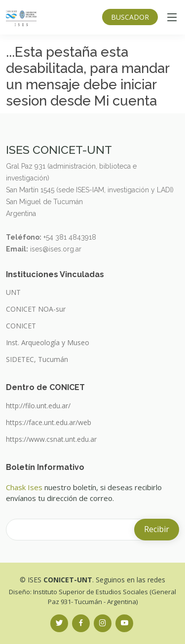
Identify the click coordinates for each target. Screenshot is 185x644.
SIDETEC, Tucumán (37, 359)
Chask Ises (24, 487)
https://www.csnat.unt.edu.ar (51, 439)
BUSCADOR (130, 17)
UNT (13, 292)
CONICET (21, 326)
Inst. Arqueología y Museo (48, 343)
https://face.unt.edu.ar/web (49, 423)
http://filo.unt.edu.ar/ (38, 406)
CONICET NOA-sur (36, 309)
